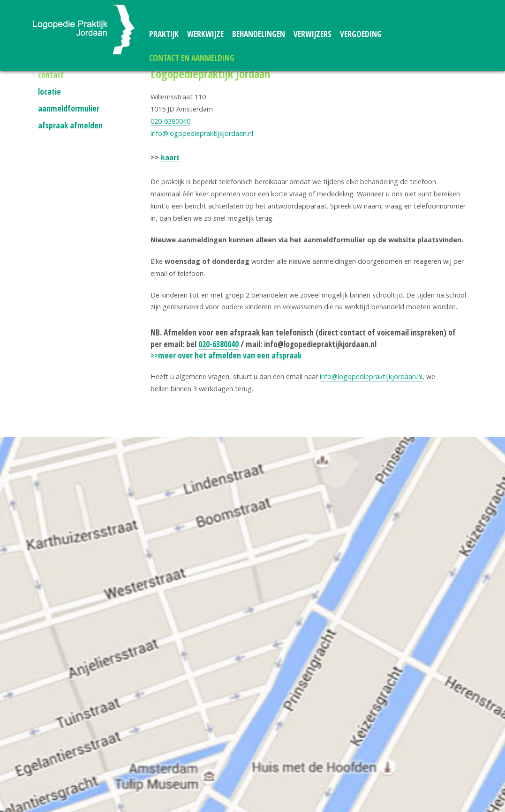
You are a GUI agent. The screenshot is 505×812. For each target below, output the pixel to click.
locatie (49, 92)
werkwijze (205, 34)
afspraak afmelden (70, 125)
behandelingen (259, 34)
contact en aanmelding (192, 58)
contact (51, 75)
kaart (170, 157)
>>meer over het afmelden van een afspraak (226, 355)
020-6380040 (170, 121)
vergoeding (361, 34)
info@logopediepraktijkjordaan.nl (202, 133)
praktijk (164, 34)
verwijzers (313, 34)
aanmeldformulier (69, 108)
